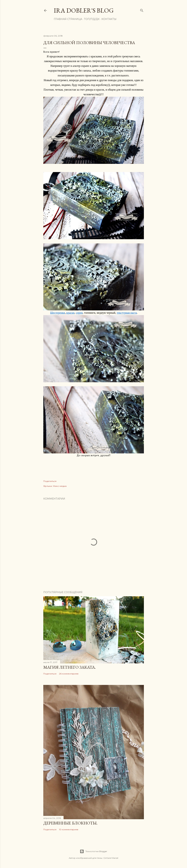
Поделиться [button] (50, 481)
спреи (79, 313)
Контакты (109, 19)
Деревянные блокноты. (70, 823)
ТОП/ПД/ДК (92, 19)
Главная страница (68, 19)
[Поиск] (142, 10)
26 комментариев (69, 674)
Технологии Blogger (93, 851)
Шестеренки (58, 313)
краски (70, 313)
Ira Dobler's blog (84, 10)
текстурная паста (127, 313)
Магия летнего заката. (69, 667)
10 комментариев (69, 829)
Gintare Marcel (111, 858)
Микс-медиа (60, 486)
